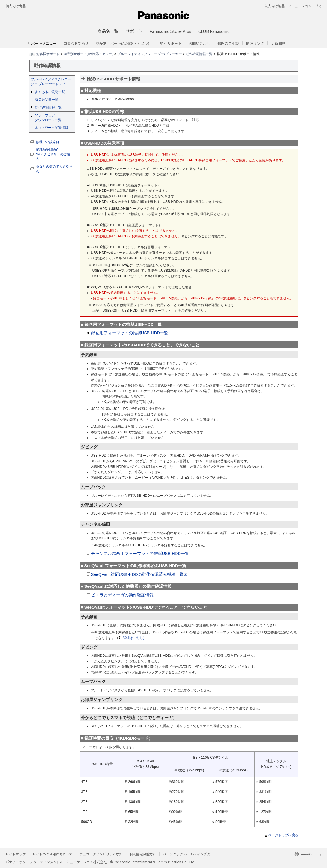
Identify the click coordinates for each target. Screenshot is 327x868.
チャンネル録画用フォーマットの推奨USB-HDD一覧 (140, 554)
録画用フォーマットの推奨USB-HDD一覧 (130, 333)
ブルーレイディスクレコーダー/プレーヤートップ (51, 82)
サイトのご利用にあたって (53, 854)
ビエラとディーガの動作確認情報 (122, 595)
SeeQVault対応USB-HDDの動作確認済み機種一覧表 (140, 574)
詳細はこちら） (135, 638)
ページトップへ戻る (283, 835)
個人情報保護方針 (143, 854)
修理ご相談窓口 (48, 142)
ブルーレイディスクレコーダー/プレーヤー (149, 54)
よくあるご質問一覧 (50, 92)
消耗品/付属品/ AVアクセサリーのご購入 (53, 154)
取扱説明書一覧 (47, 100)
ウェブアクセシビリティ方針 (101, 854)
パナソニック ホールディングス (187, 854)
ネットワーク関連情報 (52, 128)
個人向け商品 (16, 6)
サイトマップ (16, 854)
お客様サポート (48, 54)
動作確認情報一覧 (199, 54)
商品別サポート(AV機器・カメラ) (88, 54)
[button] (169, 43)
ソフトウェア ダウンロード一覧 (48, 118)
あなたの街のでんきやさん (54, 169)
